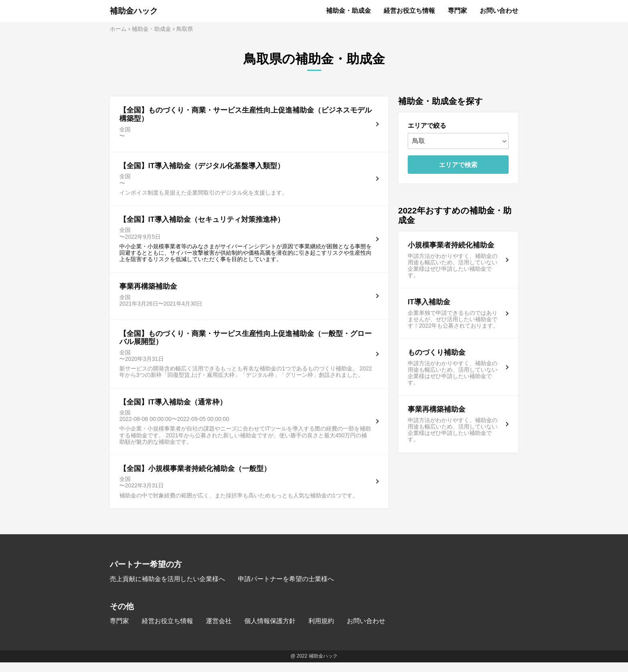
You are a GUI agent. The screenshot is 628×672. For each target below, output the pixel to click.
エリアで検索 (458, 165)
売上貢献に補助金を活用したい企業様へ (167, 589)
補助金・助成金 (348, 11)
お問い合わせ (499, 11)
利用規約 (321, 631)
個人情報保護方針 (270, 631)
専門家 (457, 11)
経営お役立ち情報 (409, 11)
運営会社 (219, 631)
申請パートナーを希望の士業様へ (286, 589)
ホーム (118, 29)
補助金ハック (134, 11)
